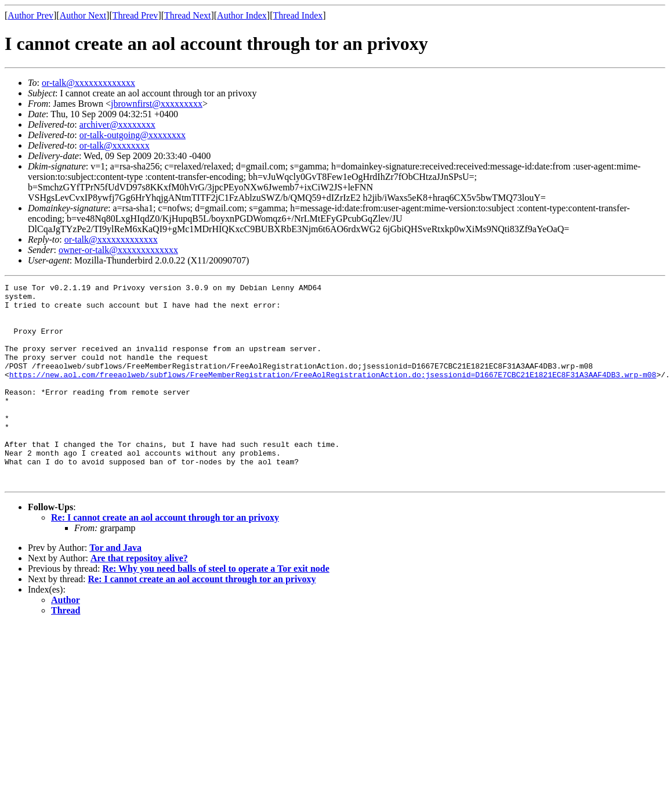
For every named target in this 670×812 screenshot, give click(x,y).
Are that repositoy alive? (139, 598)
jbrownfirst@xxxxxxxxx (157, 104)
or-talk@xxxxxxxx (115, 145)
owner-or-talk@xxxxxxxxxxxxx (118, 250)
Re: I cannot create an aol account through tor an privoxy (165, 557)
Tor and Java (115, 588)
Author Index (242, 15)
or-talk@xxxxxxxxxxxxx (88, 83)
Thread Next (187, 15)
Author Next (83, 15)
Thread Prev (135, 15)
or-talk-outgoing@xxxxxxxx (133, 135)
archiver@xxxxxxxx (117, 124)
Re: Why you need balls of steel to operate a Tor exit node (216, 609)
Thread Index (298, 15)
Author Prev (30, 15)
